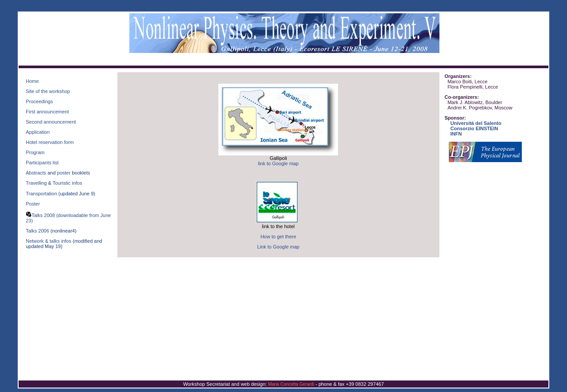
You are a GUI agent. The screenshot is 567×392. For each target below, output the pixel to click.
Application (38, 132)
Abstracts (36, 173)
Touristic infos (68, 183)
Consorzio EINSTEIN (474, 128)
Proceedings (39, 101)
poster (64, 173)
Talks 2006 (37, 231)
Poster (33, 204)
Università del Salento (476, 123)
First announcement (47, 112)
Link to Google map (278, 247)
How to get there (278, 237)
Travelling (37, 183)
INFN (456, 134)
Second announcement (51, 122)
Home (32, 81)
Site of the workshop (48, 91)
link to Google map (278, 163)
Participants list (42, 163)
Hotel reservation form (50, 142)
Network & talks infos (49, 241)
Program (35, 152)
